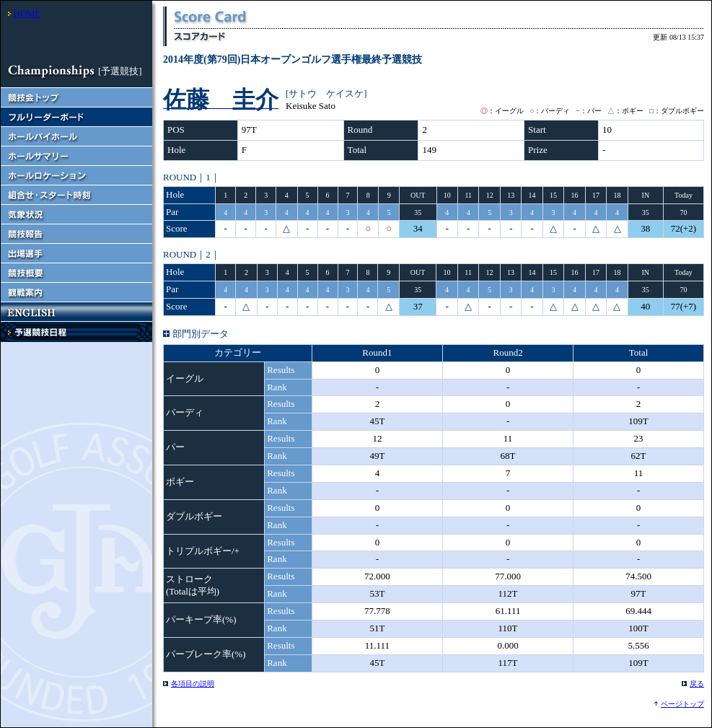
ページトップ (682, 704)
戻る (697, 684)
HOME (27, 13)
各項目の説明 (193, 684)
